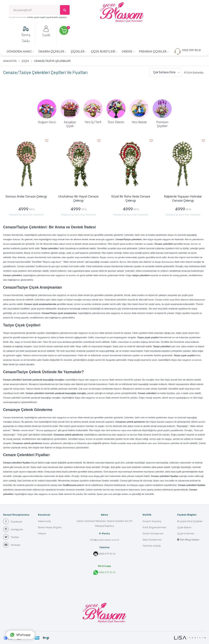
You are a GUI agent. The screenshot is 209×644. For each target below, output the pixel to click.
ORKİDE (127, 52)
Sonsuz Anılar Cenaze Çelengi (26, 196)
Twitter (11, 537)
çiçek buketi (52, 17)
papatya (63, 17)
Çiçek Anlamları (186, 534)
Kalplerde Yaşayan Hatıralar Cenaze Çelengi (183, 199)
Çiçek (25, 61)
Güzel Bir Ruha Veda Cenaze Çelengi (131, 199)
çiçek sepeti (40, 17)
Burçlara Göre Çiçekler (190, 521)
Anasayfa (10, 61)
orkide (30, 17)
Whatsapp (20, 635)
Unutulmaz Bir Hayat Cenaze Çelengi (78, 199)
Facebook (13, 521)
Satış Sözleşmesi (152, 540)
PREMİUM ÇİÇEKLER (153, 52)
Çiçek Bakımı (184, 527)
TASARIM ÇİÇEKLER (51, 52)
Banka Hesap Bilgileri (50, 527)
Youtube (12, 545)
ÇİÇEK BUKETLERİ (103, 52)
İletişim (42, 534)
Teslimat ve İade (152, 546)
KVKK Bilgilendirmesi (154, 527)
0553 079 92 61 (107, 554)
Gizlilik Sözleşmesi (153, 534)
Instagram (13, 529)
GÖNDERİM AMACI (19, 52)
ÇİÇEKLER (77, 52)
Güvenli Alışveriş (152, 521)
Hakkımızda (44, 521)
